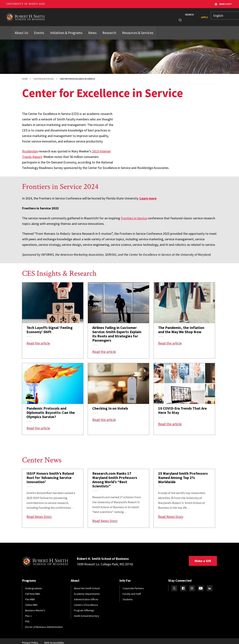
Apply (198, 15)
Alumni (104, 15)
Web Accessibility (54, 639)
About (52, 15)
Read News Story (39, 513)
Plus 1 (28, 612)
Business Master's (35, 607)
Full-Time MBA (33, 590)
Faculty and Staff (132, 590)
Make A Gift (223, 4)
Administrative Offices (86, 596)
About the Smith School (87, 585)
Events (37, 28)
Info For (165, 15)
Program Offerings (84, 607)
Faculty (120, 15)
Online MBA (31, 601)
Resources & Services (128, 28)
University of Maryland (26, 4)
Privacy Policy (30, 639)
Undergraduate (34, 585)
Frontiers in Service (134, 214)
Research (137, 15)
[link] (53, 317)
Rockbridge (30, 148)
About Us (21, 28)
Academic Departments (87, 590)
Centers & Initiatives (44, 75)
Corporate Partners (133, 585)
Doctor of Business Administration (44, 623)
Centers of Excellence (86, 601)
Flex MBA (30, 596)
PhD (27, 618)
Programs (69, 15)
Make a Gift (203, 557)
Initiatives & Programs (63, 28)
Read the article (38, 340)
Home (25, 75)
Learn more (148, 195)
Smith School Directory (86, 612)
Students (87, 15)
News (153, 15)
